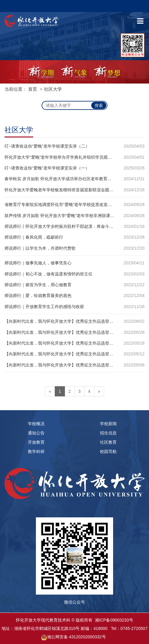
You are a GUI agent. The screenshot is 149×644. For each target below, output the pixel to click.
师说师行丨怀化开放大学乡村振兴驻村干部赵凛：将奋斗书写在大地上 (69, 226)
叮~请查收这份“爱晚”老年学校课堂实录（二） (47, 146)
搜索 (99, 105)
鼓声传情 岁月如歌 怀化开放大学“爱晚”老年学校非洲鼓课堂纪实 (64, 216)
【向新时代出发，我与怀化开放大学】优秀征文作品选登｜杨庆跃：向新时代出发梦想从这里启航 (74, 332)
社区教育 (108, 442)
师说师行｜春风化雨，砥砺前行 (34, 237)
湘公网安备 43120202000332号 (76, 637)
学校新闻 (108, 424)
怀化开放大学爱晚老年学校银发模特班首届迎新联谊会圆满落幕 (63, 190)
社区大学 (53, 89)
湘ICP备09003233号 (114, 620)
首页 (33, 89)
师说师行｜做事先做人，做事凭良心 (38, 263)
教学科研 (36, 451)
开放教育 (36, 442)
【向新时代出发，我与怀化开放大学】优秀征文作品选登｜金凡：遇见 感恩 (74, 321)
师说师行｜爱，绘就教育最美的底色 (38, 296)
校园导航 (108, 451)
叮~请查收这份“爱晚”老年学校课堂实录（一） (47, 168)
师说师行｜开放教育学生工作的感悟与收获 (44, 307)
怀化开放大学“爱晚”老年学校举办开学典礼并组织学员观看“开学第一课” (70, 157)
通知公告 (36, 433)
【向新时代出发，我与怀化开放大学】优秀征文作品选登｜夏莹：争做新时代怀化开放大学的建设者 (74, 354)
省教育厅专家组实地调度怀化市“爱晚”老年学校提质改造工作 (60, 204)
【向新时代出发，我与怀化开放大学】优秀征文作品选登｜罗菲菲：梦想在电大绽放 (74, 365)
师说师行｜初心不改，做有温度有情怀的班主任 (48, 274)
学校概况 (36, 424)
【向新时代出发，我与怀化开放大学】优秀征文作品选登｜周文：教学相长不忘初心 (74, 343)
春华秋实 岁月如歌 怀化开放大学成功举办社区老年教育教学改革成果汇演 (73, 179)
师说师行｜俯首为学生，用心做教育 (38, 285)
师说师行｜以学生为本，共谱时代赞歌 (40, 248)
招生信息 (108, 433)
